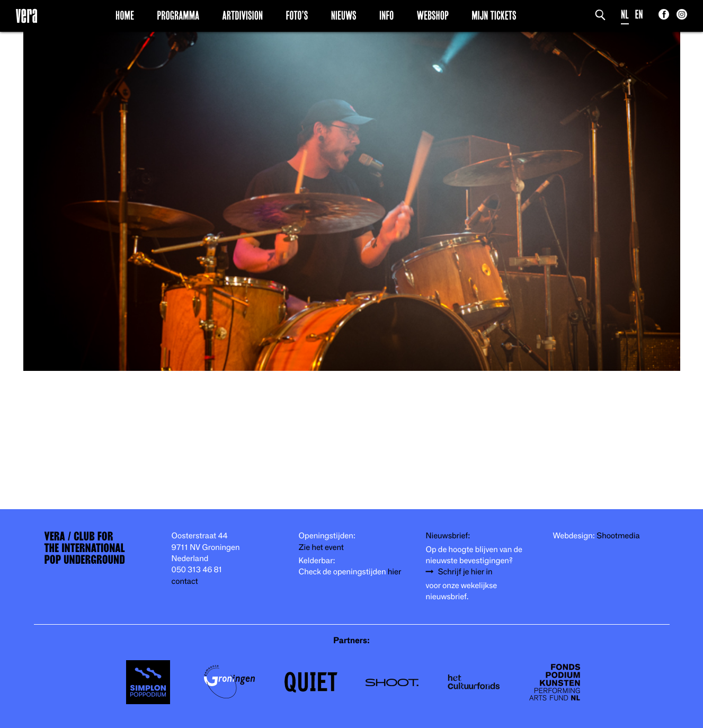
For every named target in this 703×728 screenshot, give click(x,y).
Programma (178, 15)
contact (185, 581)
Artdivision (243, 15)
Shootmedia (618, 536)
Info (386, 15)
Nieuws (344, 15)
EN (639, 15)
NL (625, 15)
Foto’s (297, 15)
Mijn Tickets (494, 15)
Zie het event (321, 548)
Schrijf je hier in (465, 572)
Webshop (433, 15)
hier (394, 572)
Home (125, 15)
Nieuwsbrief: (448, 536)
